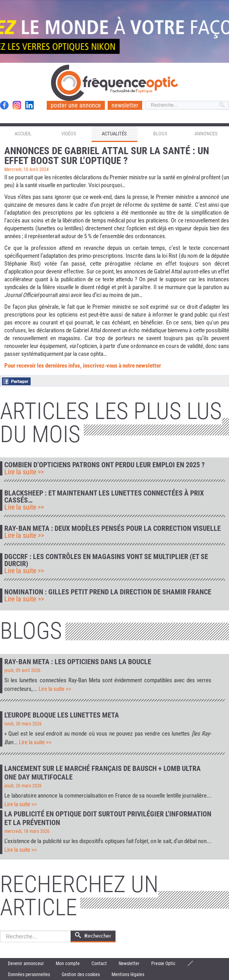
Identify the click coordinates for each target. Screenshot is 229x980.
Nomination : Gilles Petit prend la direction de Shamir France (108, 592)
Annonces (206, 134)
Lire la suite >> (24, 472)
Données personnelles (29, 975)
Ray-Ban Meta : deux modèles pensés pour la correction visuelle (113, 528)
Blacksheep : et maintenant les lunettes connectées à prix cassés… (104, 497)
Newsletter (129, 964)
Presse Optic (163, 964)
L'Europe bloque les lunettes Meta (62, 715)
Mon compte (68, 964)
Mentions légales (128, 975)
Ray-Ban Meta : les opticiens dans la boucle (78, 662)
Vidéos (69, 134)
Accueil (23, 134)
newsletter (125, 105)
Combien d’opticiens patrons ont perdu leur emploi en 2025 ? (104, 465)
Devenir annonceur (26, 964)
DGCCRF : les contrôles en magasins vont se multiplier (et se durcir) (106, 560)
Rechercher (0, 931)
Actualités (114, 134)
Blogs (160, 134)
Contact (99, 964)
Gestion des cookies (81, 975)
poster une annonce (76, 105)
